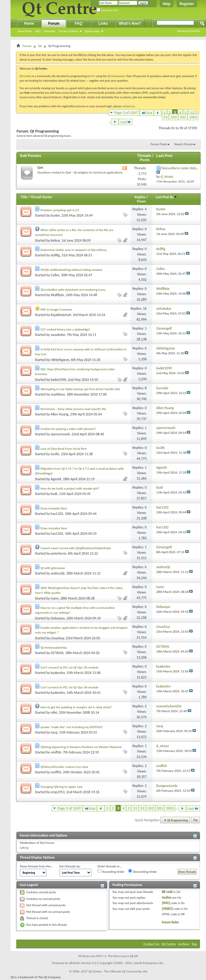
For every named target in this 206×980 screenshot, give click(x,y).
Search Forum (184, 144)
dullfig (55, 255)
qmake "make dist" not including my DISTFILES (72, 727)
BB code (167, 892)
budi (54, 494)
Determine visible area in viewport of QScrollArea (74, 250)
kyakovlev (58, 673)
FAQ (38, 31)
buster (55, 215)
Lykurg (24, 848)
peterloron (59, 553)
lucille (55, 454)
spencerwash (60, 434)
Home (29, 23)
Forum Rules (170, 922)
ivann (55, 598)
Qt (40, 46)
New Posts (25, 31)
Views (141, 201)
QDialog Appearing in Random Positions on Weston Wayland (81, 747)
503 (183, 117)
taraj (54, 732)
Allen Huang (60, 414)
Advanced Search (189, 31)
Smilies (167, 898)
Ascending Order (111, 871)
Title (24, 197)
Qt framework (116, 76)
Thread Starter (42, 197)
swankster (58, 335)
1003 (193, 117)
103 (174, 117)
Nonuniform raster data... (180, 168)
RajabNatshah (61, 315)
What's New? (130, 23)
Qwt (40, 168)
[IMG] (166, 903)
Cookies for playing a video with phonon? (68, 429)
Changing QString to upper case (62, 787)
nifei (54, 712)
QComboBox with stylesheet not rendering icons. (73, 290)
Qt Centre (26, 76)
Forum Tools (159, 144)
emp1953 (58, 792)
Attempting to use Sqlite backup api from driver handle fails (80, 389)
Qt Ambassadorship (54, 648)
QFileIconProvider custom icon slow (65, 767)
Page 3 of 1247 (126, 113)
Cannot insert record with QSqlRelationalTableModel (76, 548)
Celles (55, 275)
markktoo (58, 394)
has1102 (57, 514)
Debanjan (58, 618)
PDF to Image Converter (57, 310)
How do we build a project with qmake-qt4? (70, 488)
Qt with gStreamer (53, 568)
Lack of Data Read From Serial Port (64, 449)
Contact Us (151, 944)
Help (167, 4)
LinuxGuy (57, 638)
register (94, 81)
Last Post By (166, 197)
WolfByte (58, 295)
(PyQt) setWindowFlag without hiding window (72, 270)
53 (165, 117)
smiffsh (56, 752)
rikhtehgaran (60, 360)
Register (187, 4)
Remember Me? (108, 10)
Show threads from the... (37, 866)
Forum (54, 23)
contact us (128, 106)
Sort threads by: (70, 866)
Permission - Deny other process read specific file (73, 409)
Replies (140, 197)
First (147, 113)
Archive (184, 944)
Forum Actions (68, 31)
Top (196, 820)
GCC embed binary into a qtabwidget (65, 329)
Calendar (49, 31)
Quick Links (92, 31)
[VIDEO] (167, 909)
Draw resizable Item (54, 508)
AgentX (56, 479)
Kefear (55, 240)
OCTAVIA (57, 653)
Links (103, 23)
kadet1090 (59, 380)
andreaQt (58, 573)
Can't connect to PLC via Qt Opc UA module (70, 667)
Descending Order (143, 871)
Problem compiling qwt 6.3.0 (60, 210)
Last (126, 122)
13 (192, 113)
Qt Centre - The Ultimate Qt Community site (118, 971)
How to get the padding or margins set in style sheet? (76, 707)
